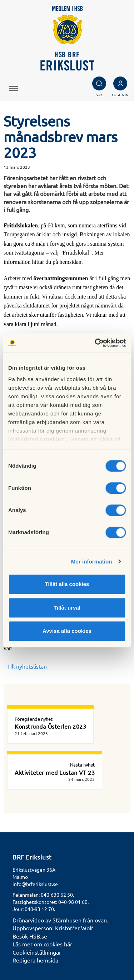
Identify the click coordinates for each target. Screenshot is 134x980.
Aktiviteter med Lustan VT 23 (55, 772)
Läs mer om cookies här (42, 944)
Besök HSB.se (30, 936)
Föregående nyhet (34, 719)
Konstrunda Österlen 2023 (50, 726)
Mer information (92, 562)
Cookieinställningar (37, 952)
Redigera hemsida (35, 960)
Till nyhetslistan (27, 666)
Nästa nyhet (82, 765)
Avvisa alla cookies (67, 631)
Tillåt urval (67, 608)
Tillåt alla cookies (67, 584)
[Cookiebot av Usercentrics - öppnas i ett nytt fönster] (95, 343)
